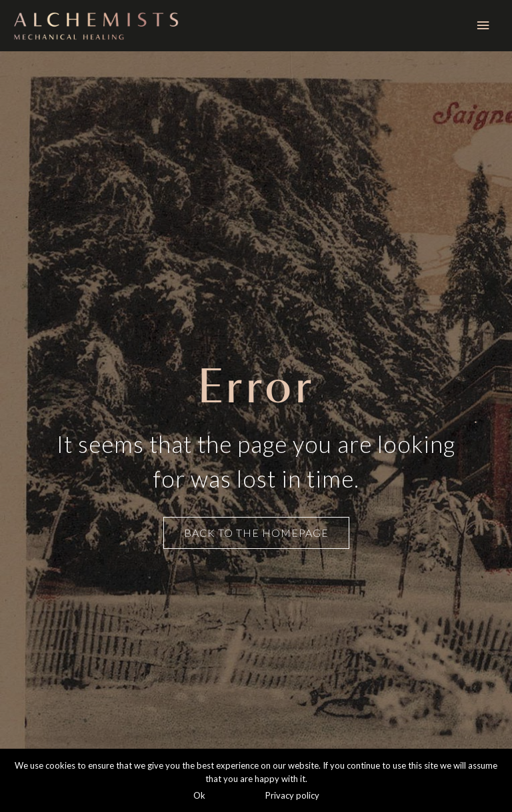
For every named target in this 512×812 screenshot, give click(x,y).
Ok (199, 795)
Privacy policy (292, 795)
